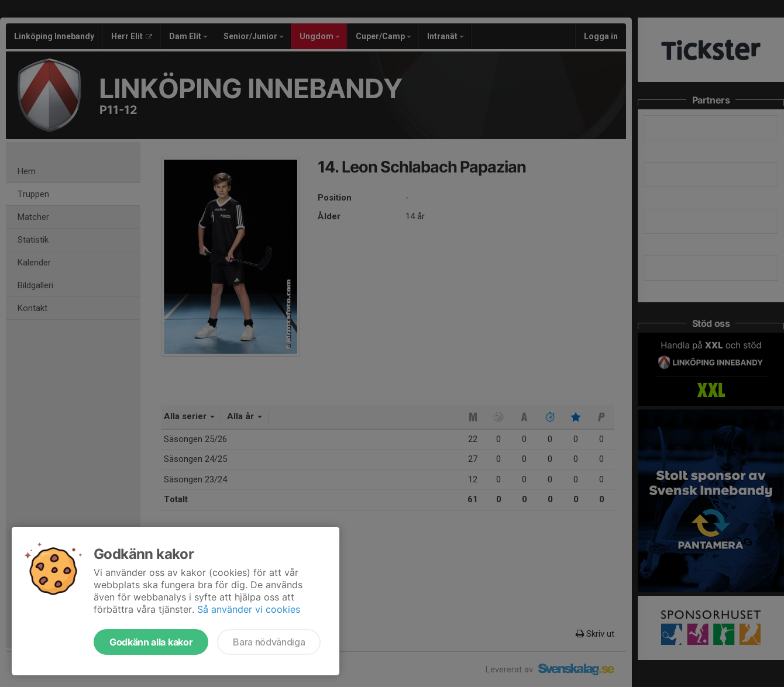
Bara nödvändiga (269, 642)
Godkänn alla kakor (151, 642)
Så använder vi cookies (249, 609)
